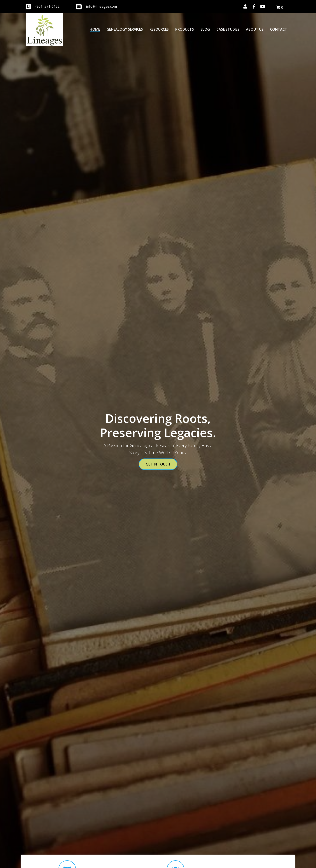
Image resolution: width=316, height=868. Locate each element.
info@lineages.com (101, 6)
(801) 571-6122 (47, 6)
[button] (245, 7)
